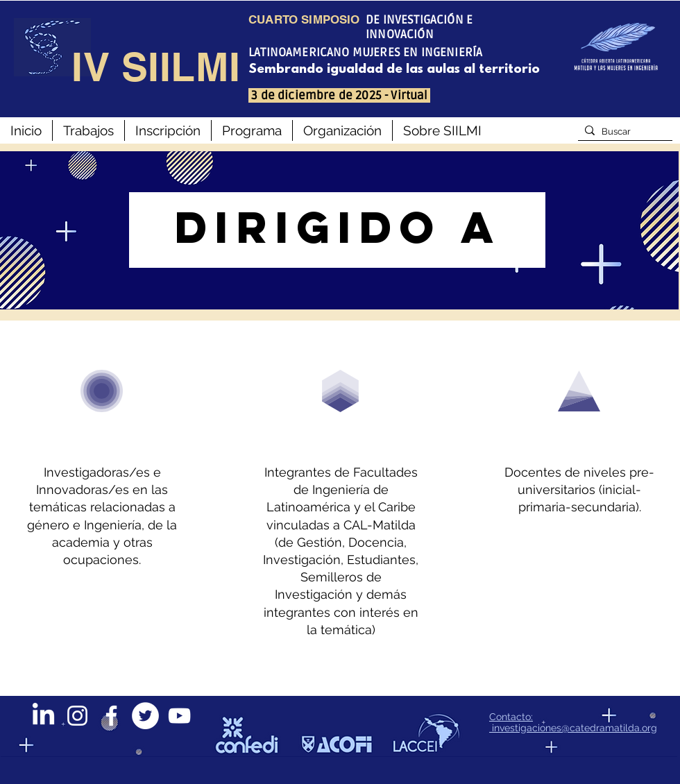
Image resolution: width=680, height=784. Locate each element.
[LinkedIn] (43, 716)
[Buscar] (622, 132)
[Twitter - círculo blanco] (145, 716)
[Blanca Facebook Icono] (111, 716)
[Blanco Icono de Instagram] (77, 716)
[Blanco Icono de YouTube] (179, 716)
